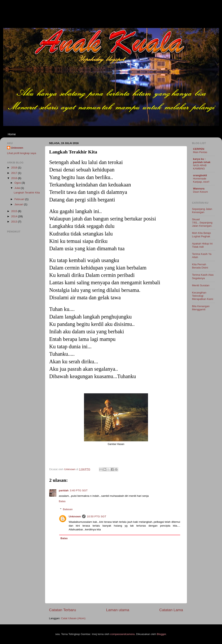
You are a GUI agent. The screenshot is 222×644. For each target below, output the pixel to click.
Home (12, 134)
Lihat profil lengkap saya (22, 153)
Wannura (199, 189)
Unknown (75, 516)
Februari (20, 199)
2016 (15, 178)
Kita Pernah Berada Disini (200, 266)
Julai (18, 188)
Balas (62, 501)
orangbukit (200, 175)
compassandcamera (122, 634)
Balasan (68, 509)
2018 (15, 168)
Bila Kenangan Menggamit (201, 308)
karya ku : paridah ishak (202, 161)
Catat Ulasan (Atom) (73, 618)
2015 (15, 211)
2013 (15, 222)
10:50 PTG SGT (96, 516)
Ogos (18, 183)
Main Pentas (200, 152)
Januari (19, 204)
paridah (64, 490)
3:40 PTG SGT (79, 490)
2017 (15, 173)
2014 (15, 216)
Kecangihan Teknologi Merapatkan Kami (203, 296)
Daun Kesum (200, 192)
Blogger (161, 634)
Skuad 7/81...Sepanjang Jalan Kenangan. (202, 223)
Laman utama (118, 610)
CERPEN (199, 149)
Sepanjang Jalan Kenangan (202, 211)
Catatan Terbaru (62, 610)
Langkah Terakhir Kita (27, 193)
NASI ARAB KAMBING (200, 167)
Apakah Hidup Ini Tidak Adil (202, 245)
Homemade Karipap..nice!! (201, 180)
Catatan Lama (171, 610)
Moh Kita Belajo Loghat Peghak (201, 235)
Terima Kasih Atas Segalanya (203, 276)
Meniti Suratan (201, 285)
